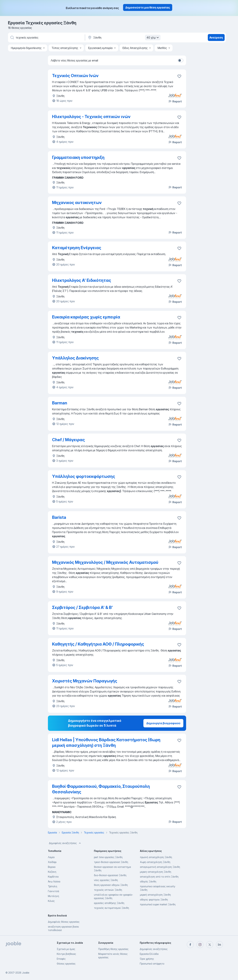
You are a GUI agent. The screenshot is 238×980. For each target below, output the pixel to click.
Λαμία (51, 857)
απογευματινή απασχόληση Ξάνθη (160, 867)
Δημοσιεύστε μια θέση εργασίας (148, 7)
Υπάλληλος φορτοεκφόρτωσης (84, 476)
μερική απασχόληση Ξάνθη (155, 895)
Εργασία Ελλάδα (149, 954)
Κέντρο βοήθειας (66, 954)
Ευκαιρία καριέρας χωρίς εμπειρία (86, 317)
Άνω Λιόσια (54, 881)
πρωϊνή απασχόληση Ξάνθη (156, 857)
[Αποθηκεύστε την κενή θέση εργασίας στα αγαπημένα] (179, 76)
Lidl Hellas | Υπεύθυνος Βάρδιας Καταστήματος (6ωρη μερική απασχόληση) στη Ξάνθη (106, 743)
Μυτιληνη (53, 896)
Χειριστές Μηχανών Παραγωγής (85, 681)
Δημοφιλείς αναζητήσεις (65, 843)
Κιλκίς (51, 901)
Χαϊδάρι (52, 862)
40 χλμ (153, 38)
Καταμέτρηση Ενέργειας (77, 248)
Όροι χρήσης (147, 959)
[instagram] (200, 945)
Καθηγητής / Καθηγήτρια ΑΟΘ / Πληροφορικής (98, 644)
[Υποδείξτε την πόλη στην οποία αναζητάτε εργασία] (124, 38)
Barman (60, 403)
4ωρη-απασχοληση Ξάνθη (155, 862)
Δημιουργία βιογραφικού (163, 723)
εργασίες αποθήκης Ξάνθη (109, 903)
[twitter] (210, 945)
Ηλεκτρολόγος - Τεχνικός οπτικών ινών (91, 117)
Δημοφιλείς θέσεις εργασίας (64, 922)
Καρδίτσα (53, 877)
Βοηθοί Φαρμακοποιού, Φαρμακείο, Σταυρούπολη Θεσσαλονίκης (101, 789)
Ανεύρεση (216, 38)
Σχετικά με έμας (66, 949)
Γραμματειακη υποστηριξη (78, 157)
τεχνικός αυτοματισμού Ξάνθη (111, 908)
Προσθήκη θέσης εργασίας (113, 949)
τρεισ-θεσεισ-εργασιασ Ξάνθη (111, 862)
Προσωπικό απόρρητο (152, 964)
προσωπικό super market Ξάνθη (158, 904)
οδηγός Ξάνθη (148, 881)
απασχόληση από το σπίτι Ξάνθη (159, 877)
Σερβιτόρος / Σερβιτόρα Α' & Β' (82, 607)
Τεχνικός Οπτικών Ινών (75, 76)
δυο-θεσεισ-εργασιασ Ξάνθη (110, 875)
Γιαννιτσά (53, 891)
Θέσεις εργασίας (66, 964)
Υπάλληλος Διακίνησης (75, 358)
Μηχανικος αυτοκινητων (77, 203)
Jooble (26, 973)
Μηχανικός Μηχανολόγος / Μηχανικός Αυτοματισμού (105, 562)
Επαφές (61, 959)
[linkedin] (219, 945)
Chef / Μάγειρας (68, 440)
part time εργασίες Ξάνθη (108, 857)
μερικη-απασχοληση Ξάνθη (156, 872)
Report (175, 101)
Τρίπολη (53, 886)
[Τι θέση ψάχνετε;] (46, 38)
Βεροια (52, 867)
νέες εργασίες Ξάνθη (106, 880)
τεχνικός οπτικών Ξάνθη (108, 890)
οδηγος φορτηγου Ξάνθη (154, 900)
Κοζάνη (52, 872)
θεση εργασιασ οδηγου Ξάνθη (111, 885)
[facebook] (190, 945)
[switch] (181, 60)
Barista (59, 517)
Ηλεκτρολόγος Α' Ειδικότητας (82, 280)
